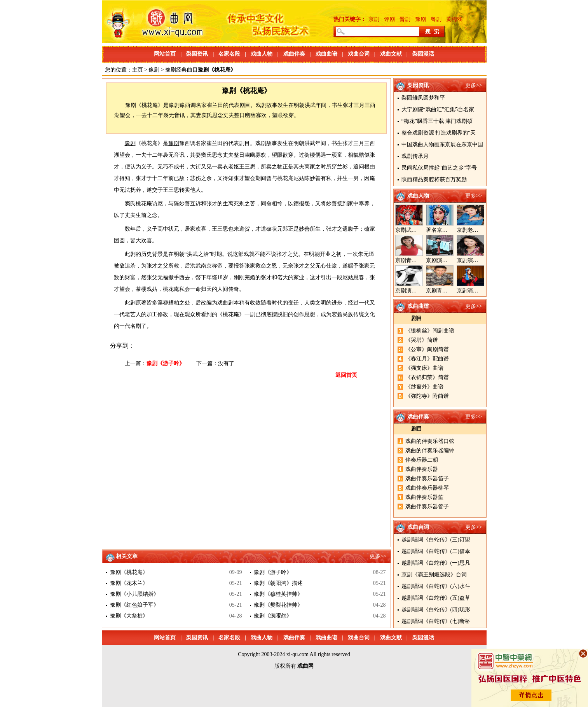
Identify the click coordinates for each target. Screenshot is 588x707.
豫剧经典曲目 (181, 70)
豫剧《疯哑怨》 (273, 616)
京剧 (374, 19)
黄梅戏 (454, 19)
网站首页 (165, 54)
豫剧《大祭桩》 (129, 616)
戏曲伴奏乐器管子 (427, 507)
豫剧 (420, 19)
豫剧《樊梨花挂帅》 (278, 605)
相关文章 (127, 556)
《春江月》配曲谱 (427, 359)
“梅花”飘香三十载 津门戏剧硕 (437, 121)
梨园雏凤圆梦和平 (423, 98)
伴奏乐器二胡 (422, 460)
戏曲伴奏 (294, 54)
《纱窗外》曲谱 (424, 387)
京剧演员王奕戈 (476, 260)
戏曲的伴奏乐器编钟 (430, 451)
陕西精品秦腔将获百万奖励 (434, 179)
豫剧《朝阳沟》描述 (278, 583)
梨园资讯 (197, 54)
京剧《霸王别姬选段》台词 (434, 575)
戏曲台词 (359, 54)
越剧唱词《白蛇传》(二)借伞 (436, 551)
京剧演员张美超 (476, 291)
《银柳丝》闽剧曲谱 (430, 331)
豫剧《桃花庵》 (129, 572)
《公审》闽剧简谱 (427, 349)
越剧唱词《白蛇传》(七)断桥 (436, 621)
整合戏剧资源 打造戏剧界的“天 (439, 133)
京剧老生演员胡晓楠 (481, 230)
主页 (138, 70)
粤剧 (436, 19)
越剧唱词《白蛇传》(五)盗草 (436, 598)
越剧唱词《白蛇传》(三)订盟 (436, 540)
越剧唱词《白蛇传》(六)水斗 (436, 586)
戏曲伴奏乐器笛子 (427, 479)
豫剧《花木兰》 (129, 583)
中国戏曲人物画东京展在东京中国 (442, 144)
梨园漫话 (423, 54)
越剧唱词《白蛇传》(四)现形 (436, 610)
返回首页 (346, 375)
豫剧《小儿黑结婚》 (134, 594)
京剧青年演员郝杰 (448, 291)
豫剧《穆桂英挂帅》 (278, 594)
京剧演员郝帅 (442, 260)
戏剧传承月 (415, 156)
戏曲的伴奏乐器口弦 (430, 441)
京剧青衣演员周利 (417, 260)
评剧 (389, 19)
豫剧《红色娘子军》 (134, 605)
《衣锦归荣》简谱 (427, 377)
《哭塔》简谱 (422, 340)
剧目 (417, 318)
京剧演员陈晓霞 (414, 291)
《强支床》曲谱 (424, 368)
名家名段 (229, 54)
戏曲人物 (262, 54)
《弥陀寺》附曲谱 (427, 396)
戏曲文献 (391, 54)
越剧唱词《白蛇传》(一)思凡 (436, 563)
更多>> (474, 85)
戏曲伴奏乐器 (422, 469)
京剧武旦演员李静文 (420, 230)
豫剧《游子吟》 (166, 363)
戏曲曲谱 (326, 54)
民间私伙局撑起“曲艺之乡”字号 (439, 168)
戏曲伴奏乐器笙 (424, 497)
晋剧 (405, 19)
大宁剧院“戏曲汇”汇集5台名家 (438, 109)
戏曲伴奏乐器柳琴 (427, 488)
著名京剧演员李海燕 (450, 230)
